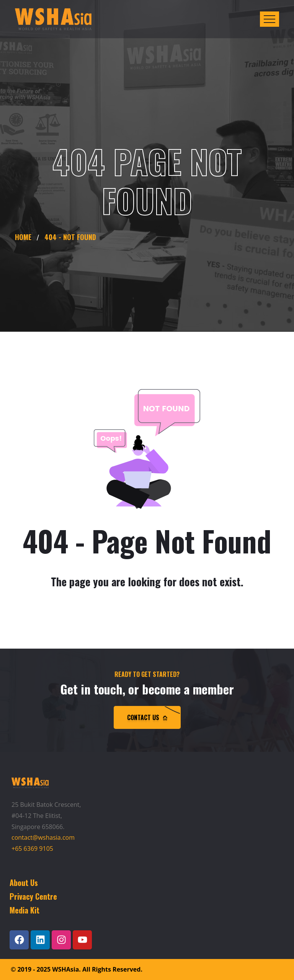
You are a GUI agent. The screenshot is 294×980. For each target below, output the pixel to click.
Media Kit (24, 910)
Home (25, 237)
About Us (24, 883)
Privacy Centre (33, 896)
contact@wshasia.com (43, 837)
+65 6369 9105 (32, 849)
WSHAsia (65, 969)
